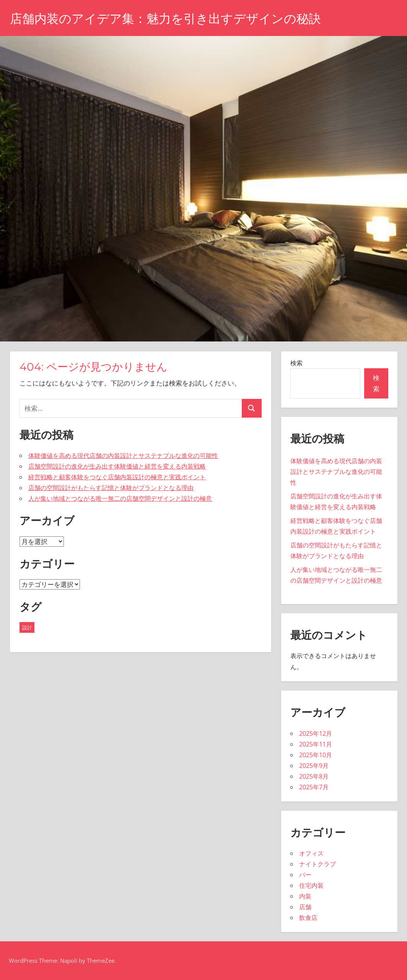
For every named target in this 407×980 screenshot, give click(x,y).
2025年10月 (316, 755)
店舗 (305, 907)
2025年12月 (316, 733)
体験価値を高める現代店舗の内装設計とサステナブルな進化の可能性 (123, 456)
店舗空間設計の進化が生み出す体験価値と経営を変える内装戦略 (117, 466)
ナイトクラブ (317, 864)
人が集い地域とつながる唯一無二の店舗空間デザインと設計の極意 (120, 498)
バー (305, 875)
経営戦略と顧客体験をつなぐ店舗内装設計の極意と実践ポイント (117, 477)
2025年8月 (314, 776)
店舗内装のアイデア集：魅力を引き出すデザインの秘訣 (165, 19)
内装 (305, 896)
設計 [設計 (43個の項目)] (27, 627)
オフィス (311, 853)
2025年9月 (314, 766)
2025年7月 (314, 787)
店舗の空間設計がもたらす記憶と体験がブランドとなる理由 (111, 488)
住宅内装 (311, 885)
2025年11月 (316, 744)
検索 (296, 363)
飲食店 (308, 918)
